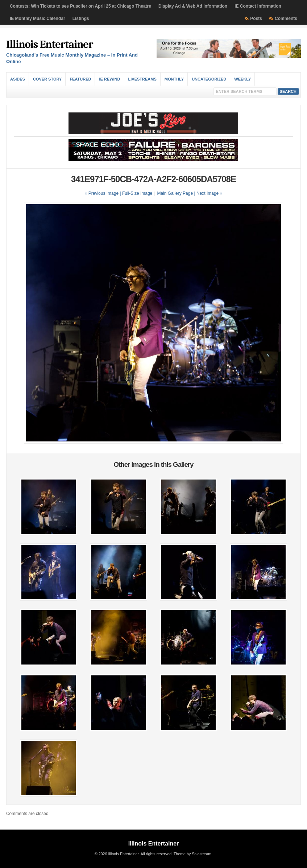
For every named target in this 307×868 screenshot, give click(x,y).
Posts (256, 18)
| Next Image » (208, 193)
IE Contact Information (258, 6)
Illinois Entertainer (49, 44)
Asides (18, 79)
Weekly (242, 79)
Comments (286, 18)
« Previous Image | (103, 193)
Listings (81, 18)
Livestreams (142, 79)
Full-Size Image (137, 193)
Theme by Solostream (192, 854)
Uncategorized (209, 79)
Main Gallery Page (175, 193)
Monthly (174, 79)
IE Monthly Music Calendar (38, 18)
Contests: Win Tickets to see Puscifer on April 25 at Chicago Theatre (80, 6)
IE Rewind (109, 79)
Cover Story (47, 79)
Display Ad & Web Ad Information (193, 6)
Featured (80, 79)
